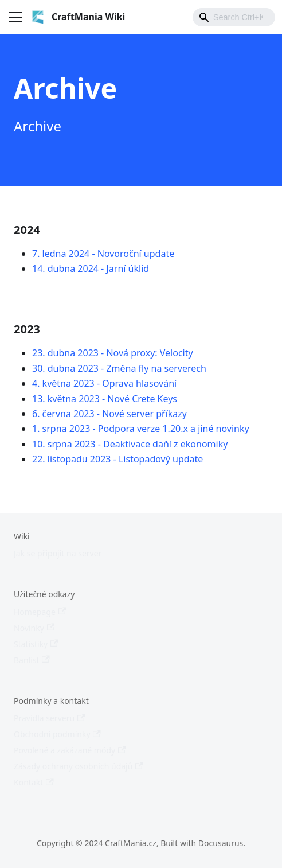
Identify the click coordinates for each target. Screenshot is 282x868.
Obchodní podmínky (57, 734)
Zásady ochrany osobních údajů (79, 766)
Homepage (40, 612)
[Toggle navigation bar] (15, 17)
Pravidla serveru (49, 718)
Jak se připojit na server (58, 553)
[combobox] (234, 17)
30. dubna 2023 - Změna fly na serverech (119, 368)
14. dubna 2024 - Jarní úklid (91, 268)
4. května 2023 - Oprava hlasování (104, 383)
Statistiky (36, 644)
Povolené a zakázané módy (70, 750)
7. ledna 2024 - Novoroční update (103, 254)
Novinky (34, 628)
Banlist (32, 660)
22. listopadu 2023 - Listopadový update (117, 459)
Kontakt (34, 782)
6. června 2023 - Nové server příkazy (109, 414)
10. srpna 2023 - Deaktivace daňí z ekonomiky (130, 444)
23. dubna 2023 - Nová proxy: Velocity (113, 353)
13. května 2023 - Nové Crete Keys (105, 399)
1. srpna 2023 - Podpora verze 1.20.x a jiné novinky (141, 429)
